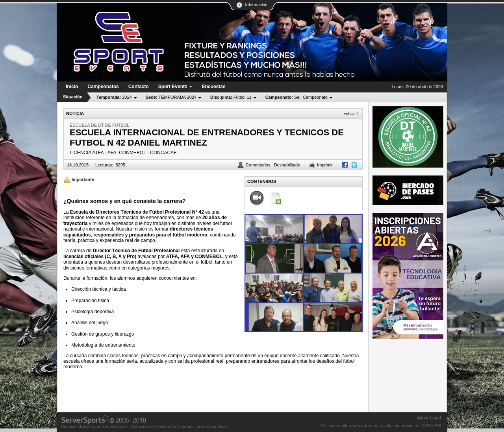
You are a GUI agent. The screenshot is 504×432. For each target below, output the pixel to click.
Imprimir (325, 165)
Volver (349, 113)
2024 (114, 97)
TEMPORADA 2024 (171, 97)
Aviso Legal (429, 418)
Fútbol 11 (231, 97)
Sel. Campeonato (296, 97)
